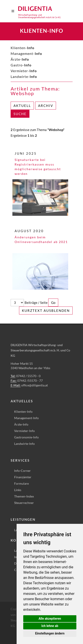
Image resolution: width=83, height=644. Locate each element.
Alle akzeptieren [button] (50, 619)
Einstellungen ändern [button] (50, 633)
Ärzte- (20, 59)
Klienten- (22, 48)
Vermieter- (24, 71)
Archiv (46, 106)
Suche (20, 114)
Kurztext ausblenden (46, 310)
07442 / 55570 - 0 (28, 376)
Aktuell (22, 106)
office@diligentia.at (35, 385)
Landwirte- (24, 76)
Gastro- (21, 65)
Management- (26, 53)
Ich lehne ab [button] (50, 626)
